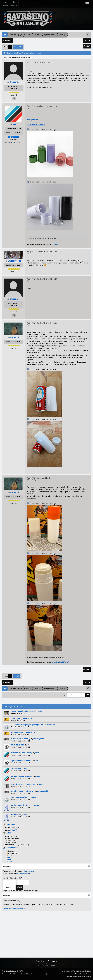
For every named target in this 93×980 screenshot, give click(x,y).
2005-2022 (81, 977)
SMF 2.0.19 (66, 971)
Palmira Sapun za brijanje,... (21, 739)
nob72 (11, 860)
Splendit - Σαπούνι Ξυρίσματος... (23, 792)
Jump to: (64, 695)
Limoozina (55, 244)
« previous (7, 40)
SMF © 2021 (75, 971)
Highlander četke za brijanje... (22, 761)
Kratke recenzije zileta (19, 798)
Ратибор (33, 798)
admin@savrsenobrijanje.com (16, 909)
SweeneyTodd (39, 739)
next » (87, 40)
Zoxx (10, 862)
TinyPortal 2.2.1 (71, 977)
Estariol (39, 712)
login (24, 872)
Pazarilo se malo (17, 733)
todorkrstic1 (27, 719)
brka (10, 858)
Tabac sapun (15, 719)
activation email (23, 874)
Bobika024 (51, 725)
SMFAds (77, 974)
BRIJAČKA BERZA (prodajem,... (22, 777)
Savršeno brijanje (9, 971)
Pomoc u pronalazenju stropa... (22, 712)
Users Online (12, 848)
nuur (37, 753)
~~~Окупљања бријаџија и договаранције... (28, 725)
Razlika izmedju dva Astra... (21, 806)
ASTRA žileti (15, 815)
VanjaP (41, 785)
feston (36, 806)
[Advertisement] (46, 932)
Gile (29, 745)
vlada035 (15, 338)
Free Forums (87, 974)
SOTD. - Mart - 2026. (18, 745)
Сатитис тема (16, 769)
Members (11, 825)
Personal (7, 867)
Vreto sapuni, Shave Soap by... (22, 753)
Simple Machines (85, 971)
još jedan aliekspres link (36, 124)
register (31, 872)
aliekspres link (32, 120)
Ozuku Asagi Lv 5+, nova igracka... (23, 785)
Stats (9, 833)
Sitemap (88, 977)
